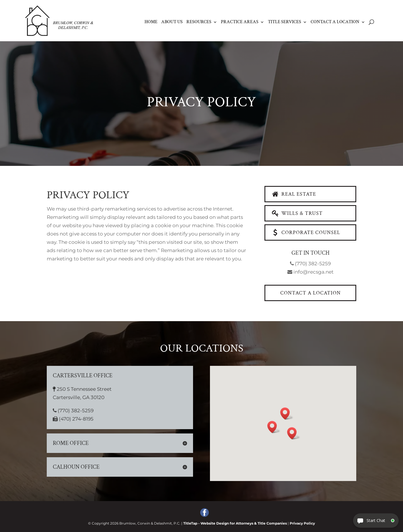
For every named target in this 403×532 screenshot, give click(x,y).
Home (151, 22)
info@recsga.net (310, 272)
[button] (248, 428)
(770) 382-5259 (310, 264)
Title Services (285, 22)
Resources (199, 22)
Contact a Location (335, 22)
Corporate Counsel (306, 232)
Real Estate (294, 194)
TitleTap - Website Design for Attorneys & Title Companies (235, 523)
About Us (172, 22)
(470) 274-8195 (137, 421)
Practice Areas (240, 22)
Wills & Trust (297, 213)
